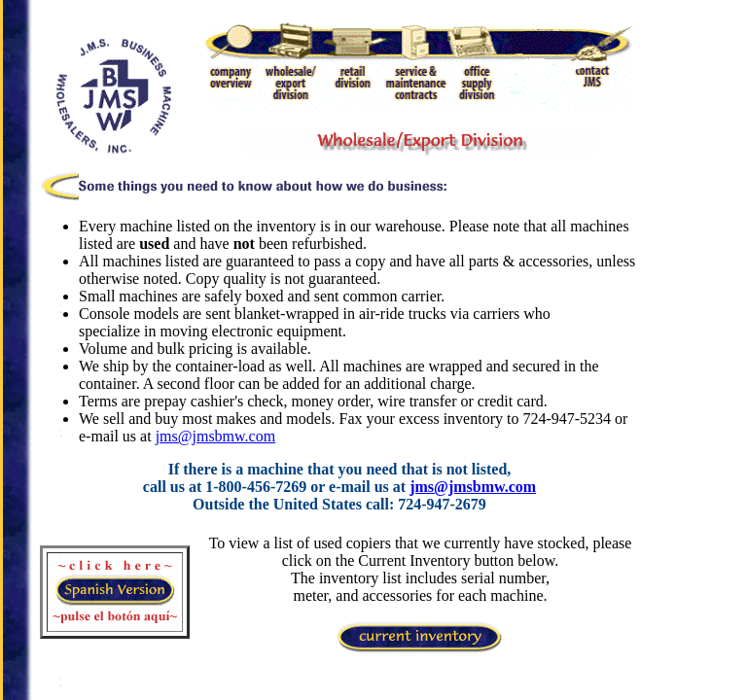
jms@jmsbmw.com (215, 436)
